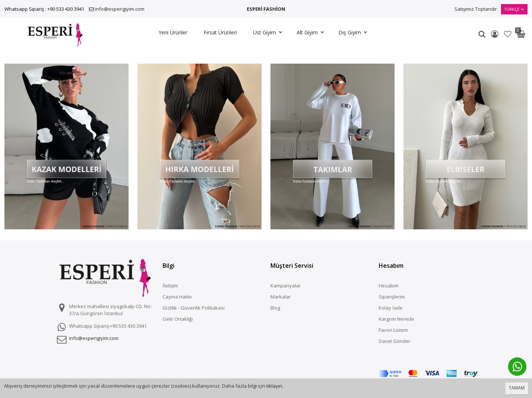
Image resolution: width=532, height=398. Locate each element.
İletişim (170, 286)
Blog (275, 308)
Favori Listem (393, 330)
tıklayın (274, 386)
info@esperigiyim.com (120, 9)
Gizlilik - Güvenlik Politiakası (194, 308)
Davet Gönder (395, 341)
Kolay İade (391, 308)
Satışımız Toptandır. (476, 9)
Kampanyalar (286, 286)
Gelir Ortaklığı (178, 319)
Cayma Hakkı (177, 297)
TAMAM (517, 388)
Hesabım (389, 286)
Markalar (281, 297)
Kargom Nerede (396, 319)
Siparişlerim (392, 297)
